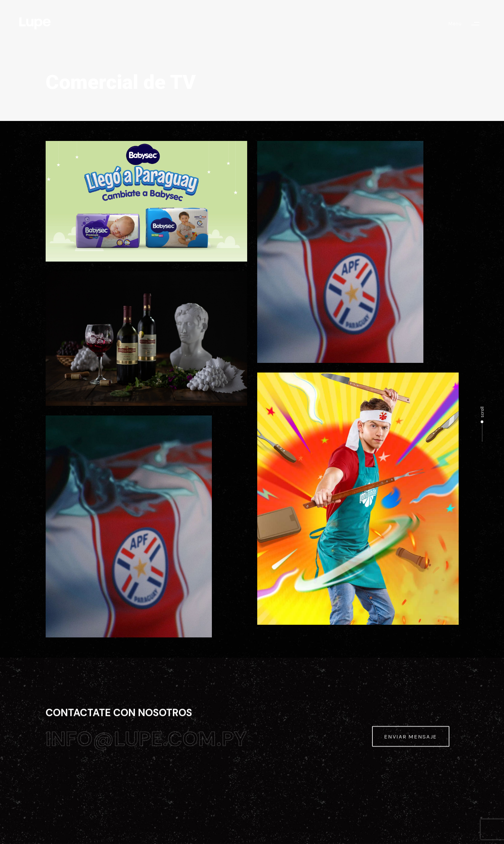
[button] (467, 24)
